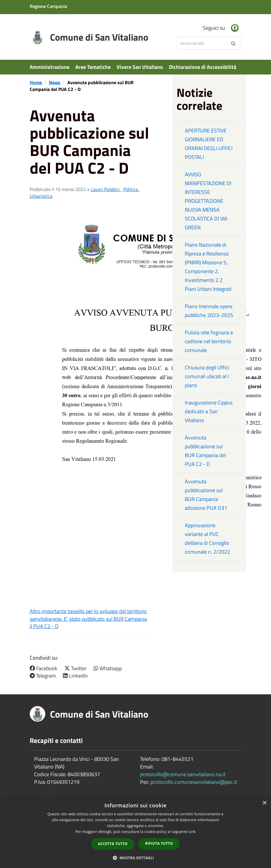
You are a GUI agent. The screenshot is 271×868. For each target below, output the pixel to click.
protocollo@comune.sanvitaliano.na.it (183, 774)
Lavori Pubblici (106, 189)
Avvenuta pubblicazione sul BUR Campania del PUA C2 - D (205, 451)
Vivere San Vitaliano (140, 67)
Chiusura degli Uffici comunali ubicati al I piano (207, 376)
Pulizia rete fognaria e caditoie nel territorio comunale (209, 341)
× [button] (264, 803)
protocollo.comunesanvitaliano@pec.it (194, 782)
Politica (131, 189)
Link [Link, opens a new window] (192, 832)
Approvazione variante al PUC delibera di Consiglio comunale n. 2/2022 (207, 538)
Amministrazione (50, 67)
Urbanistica (41, 196)
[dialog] (135, 832)
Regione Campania (48, 6)
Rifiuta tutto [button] (159, 843)
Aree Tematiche (93, 67)
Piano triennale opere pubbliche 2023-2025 (209, 311)
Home (36, 82)
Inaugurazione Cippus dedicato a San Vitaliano (209, 411)
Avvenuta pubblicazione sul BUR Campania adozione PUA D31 (206, 495)
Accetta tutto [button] (113, 844)
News (55, 82)
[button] (136, 858)
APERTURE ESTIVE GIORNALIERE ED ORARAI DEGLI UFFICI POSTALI (209, 144)
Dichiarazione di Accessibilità (203, 67)
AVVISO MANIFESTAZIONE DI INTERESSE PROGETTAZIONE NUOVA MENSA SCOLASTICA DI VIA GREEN (208, 201)
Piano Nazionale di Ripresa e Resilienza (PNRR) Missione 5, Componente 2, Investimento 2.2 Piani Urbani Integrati (208, 267)
